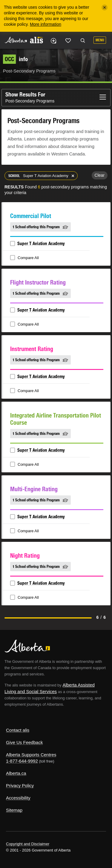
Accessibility (18, 798)
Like (68, 40)
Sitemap (14, 810)
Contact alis (18, 730)
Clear (100, 175)
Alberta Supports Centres (31, 755)
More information (46, 24)
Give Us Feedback (24, 742)
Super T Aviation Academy (41, 243)
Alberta (16, 40)
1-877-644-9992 (22, 761)
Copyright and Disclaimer (28, 844)
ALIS (36, 40)
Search (83, 41)
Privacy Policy (20, 785)
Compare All (25, 258)
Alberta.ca (16, 773)
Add (53, 41)
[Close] (105, 7)
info (15, 59)
